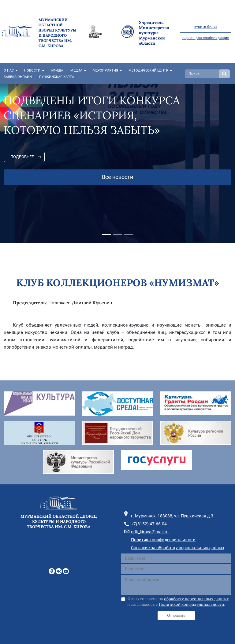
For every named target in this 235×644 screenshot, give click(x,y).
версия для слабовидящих (206, 38)
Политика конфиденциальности (163, 540)
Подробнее (22, 157)
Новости (32, 70)
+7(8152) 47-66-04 (149, 524)
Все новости (117, 177)
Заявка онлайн (18, 77)
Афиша (57, 70)
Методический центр (148, 70)
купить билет (206, 27)
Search (224, 74)
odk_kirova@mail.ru (150, 532)
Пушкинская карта (57, 77)
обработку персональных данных (196, 599)
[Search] (203, 74)
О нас (9, 70)
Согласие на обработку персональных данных (178, 548)
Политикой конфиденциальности (191, 604)
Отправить (176, 616)
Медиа (76, 70)
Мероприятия (105, 70)
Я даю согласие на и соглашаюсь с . (178, 602)
